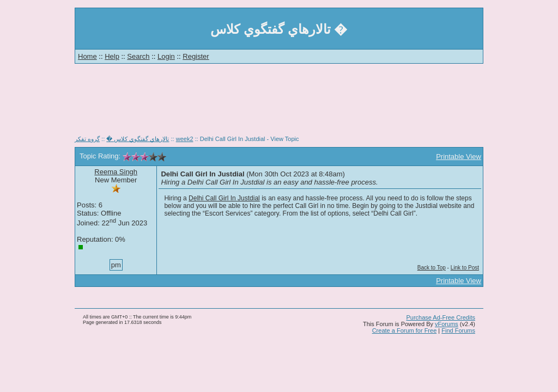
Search (138, 56)
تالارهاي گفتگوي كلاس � (138, 139)
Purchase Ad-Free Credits (441, 317)
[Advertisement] (279, 103)
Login (166, 56)
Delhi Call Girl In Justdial (224, 198)
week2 (185, 139)
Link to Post (465, 268)
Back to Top (432, 268)
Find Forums (458, 330)
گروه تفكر (87, 139)
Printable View (459, 157)
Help (112, 56)
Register (196, 56)
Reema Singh (116, 172)
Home (87, 56)
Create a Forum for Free (405, 330)
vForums (447, 324)
